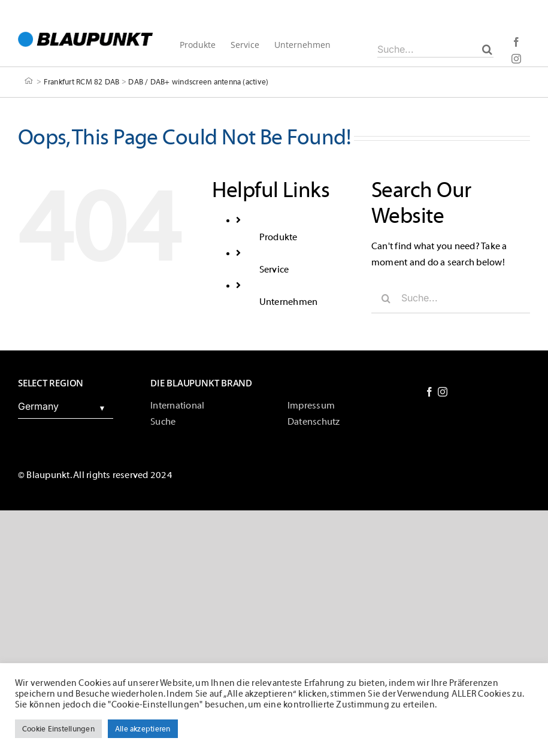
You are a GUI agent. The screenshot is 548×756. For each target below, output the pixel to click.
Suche (163, 422)
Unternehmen (289, 302)
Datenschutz (314, 422)
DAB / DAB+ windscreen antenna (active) (198, 81)
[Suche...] (435, 49)
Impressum (311, 406)
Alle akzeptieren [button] (143, 729)
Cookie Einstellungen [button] (58, 729)
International (177, 406)
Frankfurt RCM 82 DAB (82, 81)
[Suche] (487, 49)
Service (274, 270)
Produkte (278, 237)
